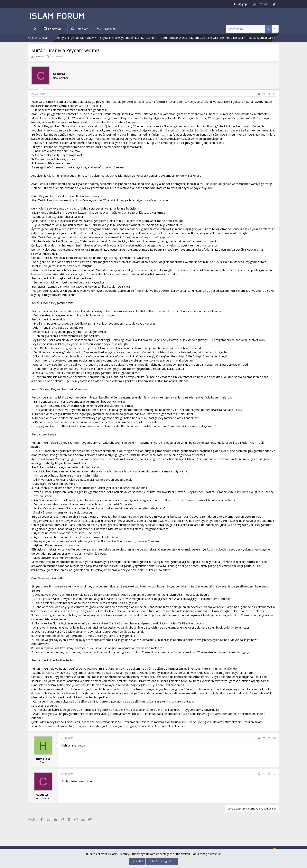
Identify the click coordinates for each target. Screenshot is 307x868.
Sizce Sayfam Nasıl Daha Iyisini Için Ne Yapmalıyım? (72, 38)
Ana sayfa (34, 29)
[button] (65, 29)
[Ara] (245, 29)
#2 (274, 738)
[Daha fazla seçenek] (269, 29)
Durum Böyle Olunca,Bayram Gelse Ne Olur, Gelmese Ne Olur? (213, 38)
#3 (274, 774)
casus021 (40, 56)
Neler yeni (82, 29)
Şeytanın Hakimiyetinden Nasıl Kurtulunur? (139, 38)
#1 (274, 94)
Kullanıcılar (108, 29)
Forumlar (55, 29)
